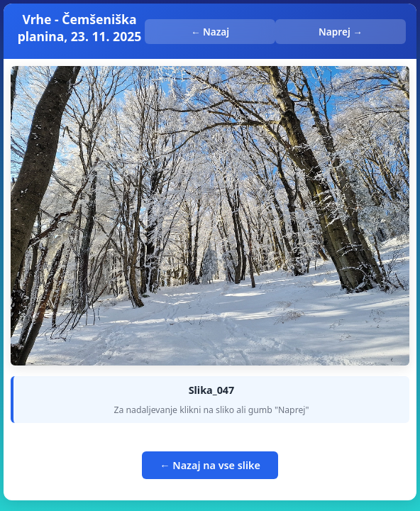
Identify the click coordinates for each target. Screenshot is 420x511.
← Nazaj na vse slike (210, 465)
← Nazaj (210, 32)
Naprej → (341, 32)
